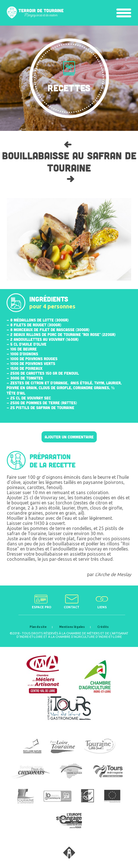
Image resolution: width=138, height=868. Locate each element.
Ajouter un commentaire (69, 437)
